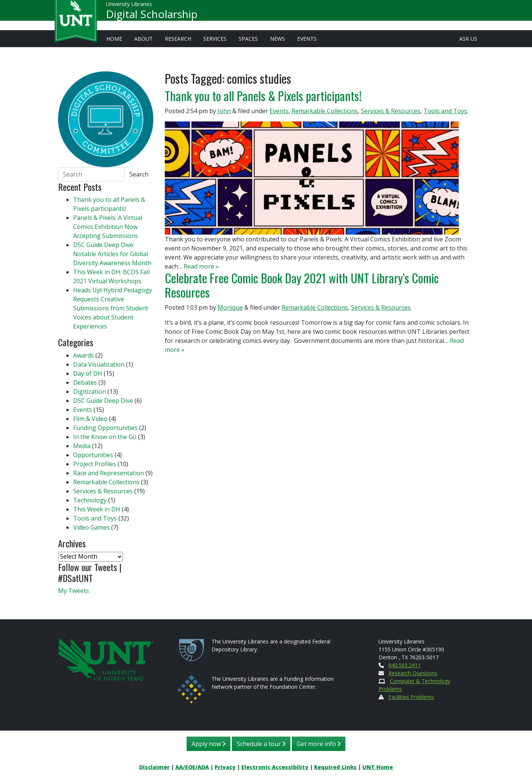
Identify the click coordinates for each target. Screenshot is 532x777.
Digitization (90, 392)
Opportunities (93, 455)
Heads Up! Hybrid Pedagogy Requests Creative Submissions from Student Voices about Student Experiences (113, 308)
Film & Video (90, 419)
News (277, 39)
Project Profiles (95, 464)
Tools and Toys (445, 111)
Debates (85, 382)
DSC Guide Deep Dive (103, 401)
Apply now (209, 744)
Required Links (335, 767)
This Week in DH (97, 509)
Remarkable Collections (325, 111)
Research (178, 39)
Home (114, 39)
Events (307, 39)
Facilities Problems (411, 697)
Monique (230, 307)
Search (139, 174)
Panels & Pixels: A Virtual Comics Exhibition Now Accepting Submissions (108, 227)
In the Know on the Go (105, 437)
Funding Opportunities (105, 428)
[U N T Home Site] (106, 659)
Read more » (201, 266)
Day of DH (88, 373)
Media (82, 446)
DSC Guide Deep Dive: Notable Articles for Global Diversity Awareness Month (112, 254)
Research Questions (413, 673)
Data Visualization (99, 364)
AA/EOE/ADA (192, 767)
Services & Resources (391, 111)
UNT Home (378, 767)
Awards (84, 355)
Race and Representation (109, 473)
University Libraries (129, 7)
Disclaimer (154, 767)
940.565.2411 (405, 665)
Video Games (91, 527)
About (143, 39)
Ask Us (468, 39)
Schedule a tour (261, 744)
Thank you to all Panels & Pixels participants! (263, 96)
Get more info (319, 744)
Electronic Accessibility (275, 767)
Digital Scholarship (152, 17)
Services (215, 39)
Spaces (248, 39)
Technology (90, 500)
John (224, 111)
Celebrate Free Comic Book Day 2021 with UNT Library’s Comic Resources (302, 285)
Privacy (225, 767)
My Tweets (74, 591)
